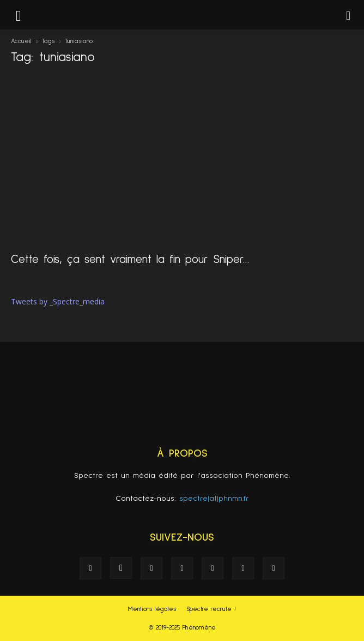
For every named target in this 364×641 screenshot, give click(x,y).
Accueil (21, 41)
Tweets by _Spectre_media (58, 301)
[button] (349, 15)
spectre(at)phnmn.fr (214, 499)
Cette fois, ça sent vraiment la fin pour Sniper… (130, 259)
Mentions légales (152, 609)
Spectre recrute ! (211, 609)
